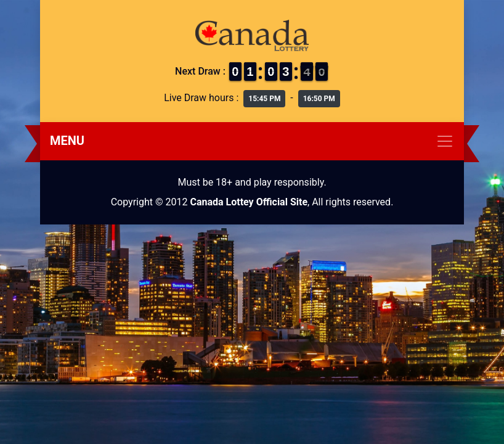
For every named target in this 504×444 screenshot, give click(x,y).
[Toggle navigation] (252, 141)
